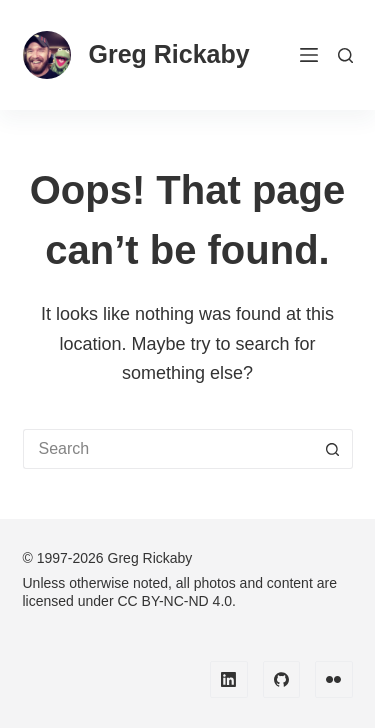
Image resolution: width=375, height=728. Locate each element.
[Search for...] (168, 449)
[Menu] (309, 55)
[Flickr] (334, 680)
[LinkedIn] (229, 680)
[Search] (345, 55)
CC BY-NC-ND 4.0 (174, 601)
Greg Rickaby (169, 54)
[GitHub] (282, 680)
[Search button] (333, 449)
